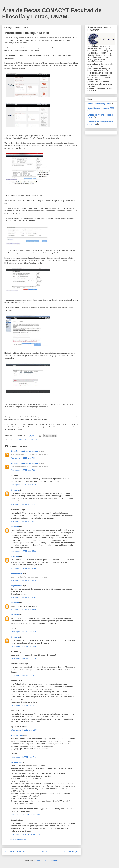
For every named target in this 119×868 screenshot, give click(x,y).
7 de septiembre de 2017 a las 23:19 (25, 834)
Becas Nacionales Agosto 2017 (25, 439)
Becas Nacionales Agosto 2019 (101, 108)
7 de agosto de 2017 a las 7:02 (23, 470)
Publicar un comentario (17, 839)
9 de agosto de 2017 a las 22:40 (24, 609)
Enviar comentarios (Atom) (47, 860)
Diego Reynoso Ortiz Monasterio (25, 451)
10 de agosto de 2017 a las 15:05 (24, 658)
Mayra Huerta (16, 573)
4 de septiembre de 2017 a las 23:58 (25, 815)
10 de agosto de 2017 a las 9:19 (24, 632)
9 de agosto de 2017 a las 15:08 (24, 551)
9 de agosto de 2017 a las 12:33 (24, 521)
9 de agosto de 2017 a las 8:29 (23, 504)
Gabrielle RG (16, 762)
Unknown (15, 490)
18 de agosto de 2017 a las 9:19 (24, 705)
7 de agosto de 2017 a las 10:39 (24, 485)
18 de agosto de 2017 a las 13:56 (24, 730)
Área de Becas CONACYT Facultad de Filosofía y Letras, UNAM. (52, 13)
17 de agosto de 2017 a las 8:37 (24, 676)
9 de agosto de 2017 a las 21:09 (24, 597)
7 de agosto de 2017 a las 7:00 (23, 458)
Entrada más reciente (15, 852)
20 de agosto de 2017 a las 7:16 (24, 757)
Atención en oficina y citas (99, 103)
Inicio (44, 852)
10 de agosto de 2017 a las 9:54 (24, 646)
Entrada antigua (71, 852)
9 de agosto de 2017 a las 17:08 (24, 568)
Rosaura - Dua (17, 735)
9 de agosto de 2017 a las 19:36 (24, 580)
